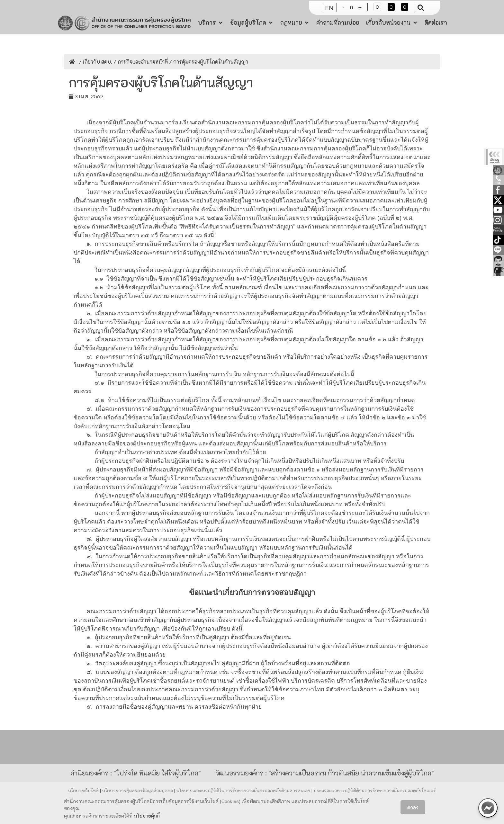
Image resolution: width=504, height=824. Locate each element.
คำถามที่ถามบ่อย (338, 22)
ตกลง (413, 807)
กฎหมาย (291, 22)
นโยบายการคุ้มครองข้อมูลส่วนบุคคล (138, 790)
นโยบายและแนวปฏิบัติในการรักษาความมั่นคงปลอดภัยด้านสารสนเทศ (244, 790)
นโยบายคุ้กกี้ (147, 816)
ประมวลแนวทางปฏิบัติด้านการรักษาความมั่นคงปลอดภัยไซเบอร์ (375, 790)
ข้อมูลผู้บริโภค (248, 22)
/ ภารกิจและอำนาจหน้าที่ (140, 62)
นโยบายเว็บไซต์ (84, 790)
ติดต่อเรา (436, 22)
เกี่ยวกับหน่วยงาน (388, 22)
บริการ (207, 22)
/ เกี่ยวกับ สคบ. (95, 62)
